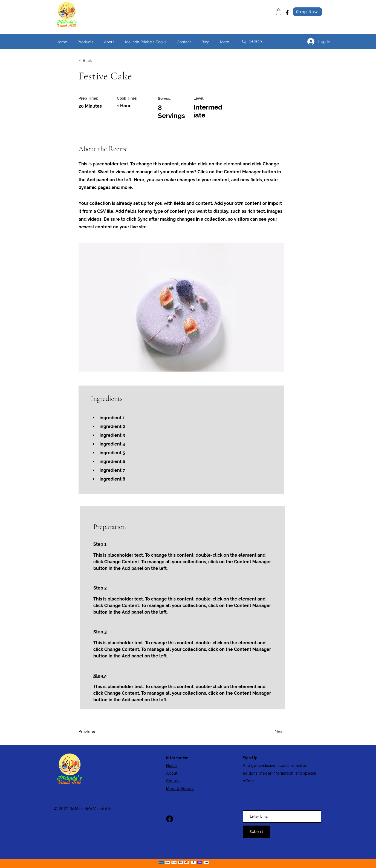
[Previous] (96, 732)
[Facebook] (287, 12)
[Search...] (270, 41)
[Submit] (256, 832)
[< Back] (96, 61)
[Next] (270, 732)
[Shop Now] (307, 12)
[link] (279, 12)
